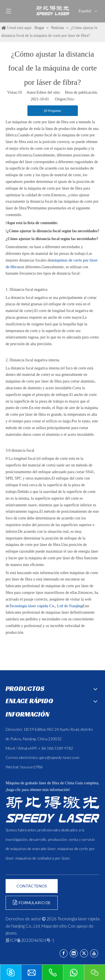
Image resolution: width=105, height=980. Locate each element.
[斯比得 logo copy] (53, 809)
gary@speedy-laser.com (59, 757)
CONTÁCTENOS (32, 886)
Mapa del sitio (54, 926)
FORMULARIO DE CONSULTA (32, 905)
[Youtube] (94, 953)
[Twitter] (84, 953)
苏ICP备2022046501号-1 (30, 940)
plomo (11, 933)
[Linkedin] (74, 953)
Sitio (71, 99)
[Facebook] (64, 953)
